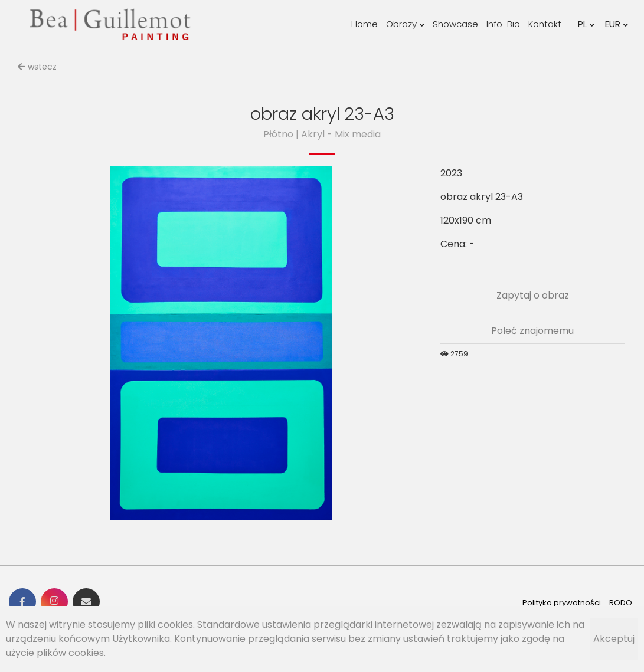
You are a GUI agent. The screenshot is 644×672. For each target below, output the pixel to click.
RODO (621, 603)
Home (365, 24)
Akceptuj (614, 639)
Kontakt (545, 24)
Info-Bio (503, 24)
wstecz (37, 67)
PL (586, 24)
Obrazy (405, 24)
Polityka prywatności (562, 603)
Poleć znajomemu (532, 331)
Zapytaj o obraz (533, 295)
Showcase (455, 24)
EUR (617, 24)
